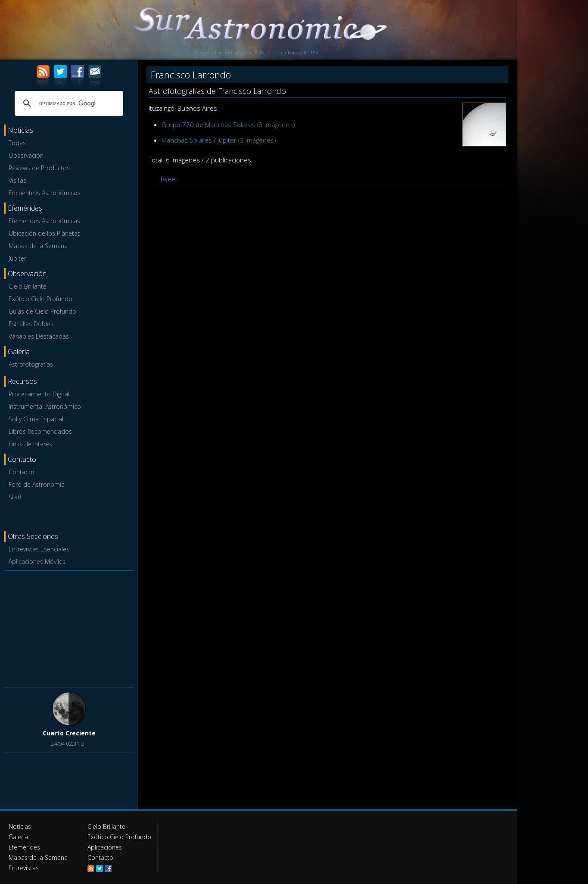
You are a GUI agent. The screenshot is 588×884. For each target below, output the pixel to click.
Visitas (17, 180)
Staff (15, 497)
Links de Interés (30, 444)
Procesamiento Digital (39, 394)
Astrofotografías (31, 364)
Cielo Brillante (28, 286)
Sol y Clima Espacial (36, 419)
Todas (17, 143)
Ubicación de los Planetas (45, 233)
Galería (18, 837)
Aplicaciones (105, 847)
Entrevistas (24, 868)
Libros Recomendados (40, 431)
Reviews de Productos (39, 168)
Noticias (20, 826)
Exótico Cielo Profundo (40, 299)
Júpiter (17, 258)
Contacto (22, 472)
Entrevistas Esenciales (39, 549)
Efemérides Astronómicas (44, 221)
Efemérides (24, 847)
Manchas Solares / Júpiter (199, 140)
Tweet (169, 179)
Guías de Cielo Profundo (42, 311)
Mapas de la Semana (38, 246)
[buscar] (68, 103)
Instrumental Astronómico (45, 406)
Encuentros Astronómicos (45, 193)
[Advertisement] (69, 628)
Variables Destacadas (39, 336)
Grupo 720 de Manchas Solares (208, 125)
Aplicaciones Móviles (37, 562)
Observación (26, 155)
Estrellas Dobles (31, 324)
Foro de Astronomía (37, 484)
